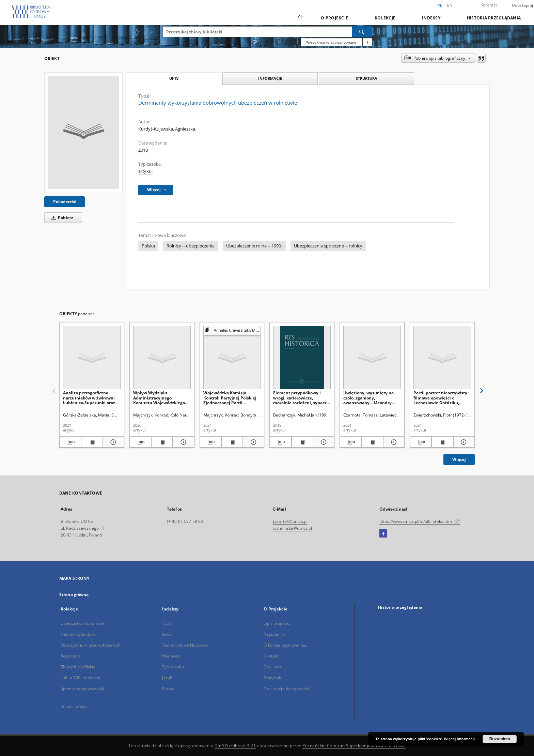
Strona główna (74, 595)
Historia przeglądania (494, 18)
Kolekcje (385, 18)
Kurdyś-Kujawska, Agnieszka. (167, 129)
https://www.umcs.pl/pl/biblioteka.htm (420, 521)
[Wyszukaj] (362, 32)
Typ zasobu (173, 667)
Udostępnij (523, 5)
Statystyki (273, 678)
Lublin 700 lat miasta (81, 678)
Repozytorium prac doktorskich (90, 645)
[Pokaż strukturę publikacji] (232, 330)
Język (167, 678)
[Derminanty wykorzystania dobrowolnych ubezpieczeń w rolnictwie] (83, 133)
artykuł (145, 171)
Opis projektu (277, 623)
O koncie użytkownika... (286, 645)
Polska (148, 246)
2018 (143, 150)
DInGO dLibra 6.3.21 (235, 746)
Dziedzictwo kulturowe (82, 623)
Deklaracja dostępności (286, 689)
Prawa (168, 689)
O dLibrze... (274, 667)
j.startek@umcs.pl (290, 521)
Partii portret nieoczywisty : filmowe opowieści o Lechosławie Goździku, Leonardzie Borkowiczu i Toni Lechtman (441, 398)
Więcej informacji (459, 739)
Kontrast (489, 5)
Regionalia (71, 656)
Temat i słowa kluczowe (185, 645)
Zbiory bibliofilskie (78, 667)
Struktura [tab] (367, 78)
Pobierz (61, 218)
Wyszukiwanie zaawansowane (331, 42)
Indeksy (431, 18)
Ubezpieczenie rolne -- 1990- (254, 246)
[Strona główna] (300, 18)
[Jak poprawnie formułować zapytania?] (367, 42)
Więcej (459, 459)
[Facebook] (383, 534)
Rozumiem (500, 739)
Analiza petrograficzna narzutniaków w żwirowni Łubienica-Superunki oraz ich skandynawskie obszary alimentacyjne (91, 398)
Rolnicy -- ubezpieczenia (191, 246)
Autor (168, 634)
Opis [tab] (174, 78)
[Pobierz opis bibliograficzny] (70, 442)
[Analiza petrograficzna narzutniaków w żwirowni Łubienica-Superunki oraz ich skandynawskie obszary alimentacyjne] (92, 358)
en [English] (450, 5)
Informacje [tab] (270, 78)
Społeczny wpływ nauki (83, 689)
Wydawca (171, 656)
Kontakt (271, 656)
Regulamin (274, 634)
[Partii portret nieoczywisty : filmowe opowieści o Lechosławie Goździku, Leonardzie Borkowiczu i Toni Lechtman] (442, 358)
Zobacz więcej (74, 706)
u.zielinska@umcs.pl (293, 528)
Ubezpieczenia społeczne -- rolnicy (328, 246)
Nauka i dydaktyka (78, 634)
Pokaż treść (65, 202)
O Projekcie (334, 18)
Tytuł (167, 623)
